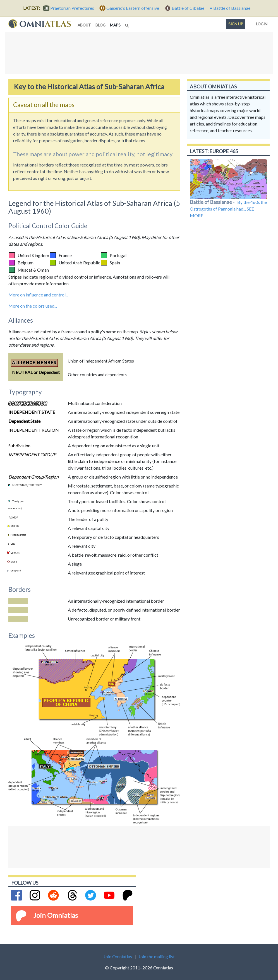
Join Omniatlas (56, 915)
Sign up (236, 24)
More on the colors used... (33, 306)
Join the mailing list (157, 956)
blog (100, 25)
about (84, 25)
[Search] (128, 24)
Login (261, 23)
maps (116, 25)
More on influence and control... (38, 295)
